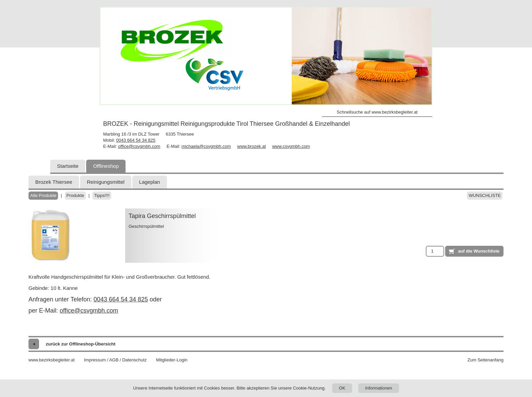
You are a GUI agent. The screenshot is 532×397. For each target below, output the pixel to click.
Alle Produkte (43, 195)
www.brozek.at (252, 146)
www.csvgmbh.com (291, 146)
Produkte (75, 195)
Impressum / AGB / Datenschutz (115, 360)
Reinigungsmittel (106, 182)
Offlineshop (106, 166)
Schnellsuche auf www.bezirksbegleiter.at (377, 112)
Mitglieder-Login (172, 360)
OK (342, 388)
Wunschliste (485, 195)
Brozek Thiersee (54, 182)
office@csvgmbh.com (139, 146)
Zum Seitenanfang (486, 360)
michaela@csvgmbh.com (206, 146)
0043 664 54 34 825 (136, 140)
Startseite (68, 166)
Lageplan (150, 182)
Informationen (379, 388)
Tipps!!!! (102, 195)
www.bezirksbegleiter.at (52, 360)
